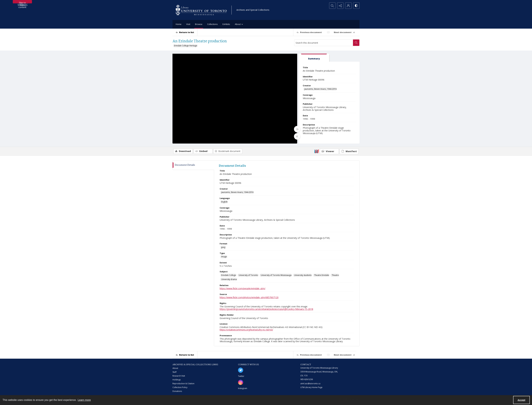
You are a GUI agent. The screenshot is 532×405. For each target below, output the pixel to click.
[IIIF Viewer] (329, 151)
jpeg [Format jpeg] (223, 247)
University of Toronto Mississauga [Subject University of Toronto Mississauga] (276, 275)
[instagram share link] (241, 382)
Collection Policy (180, 387)
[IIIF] (317, 151)
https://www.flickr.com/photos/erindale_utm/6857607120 (249, 297)
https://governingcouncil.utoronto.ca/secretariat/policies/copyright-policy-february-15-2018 (266, 309)
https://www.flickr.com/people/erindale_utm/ (243, 288)
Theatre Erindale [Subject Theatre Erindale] (322, 275)
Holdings (177, 380)
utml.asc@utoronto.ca (310, 384)
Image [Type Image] (224, 257)
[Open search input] (332, 6)
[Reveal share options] (340, 6)
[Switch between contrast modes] (356, 6)
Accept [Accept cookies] (521, 400)
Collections (212, 24)
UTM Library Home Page (311, 387)
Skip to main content (22, 2)
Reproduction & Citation (183, 384)
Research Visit (179, 376)
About (175, 368)
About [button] (239, 24)
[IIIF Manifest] (349, 151)
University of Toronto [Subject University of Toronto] (248, 275)
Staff (174, 372)
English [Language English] (224, 202)
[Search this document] (324, 43)
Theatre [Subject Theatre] (335, 275)
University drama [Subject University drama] (229, 279)
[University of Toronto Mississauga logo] (201, 10)
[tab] (314, 58)
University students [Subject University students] (303, 275)
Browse (199, 24)
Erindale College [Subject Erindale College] (229, 275)
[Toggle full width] (297, 129)
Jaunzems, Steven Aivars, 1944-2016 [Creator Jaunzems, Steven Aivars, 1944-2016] (320, 89)
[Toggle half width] (297, 136)
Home (179, 24)
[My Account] (348, 6)
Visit (188, 24)
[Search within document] (356, 43)
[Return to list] (186, 32)
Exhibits (226, 24)
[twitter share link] (241, 370)
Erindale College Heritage (186, 46)
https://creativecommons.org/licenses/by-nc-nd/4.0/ (246, 330)
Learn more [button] (84, 400)
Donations (177, 391)
